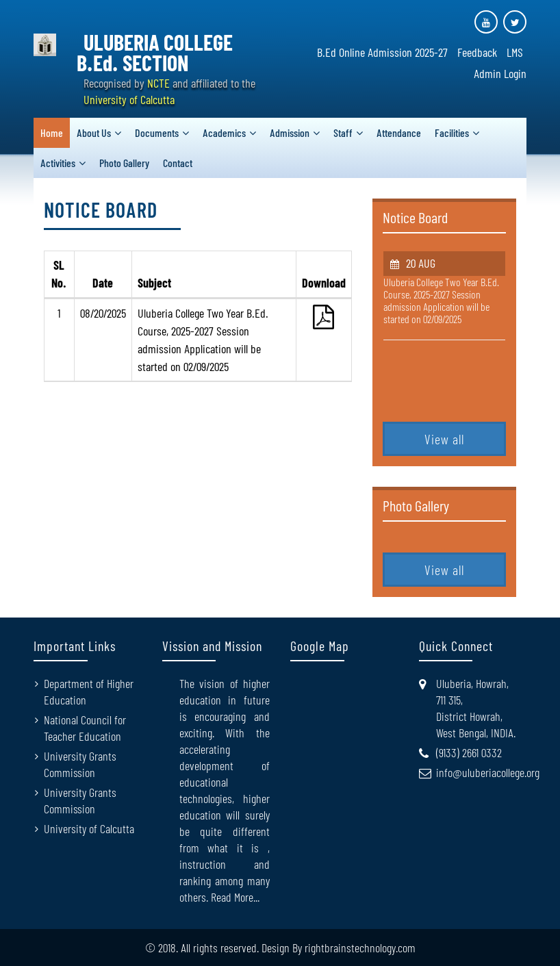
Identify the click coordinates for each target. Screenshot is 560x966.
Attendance (399, 132)
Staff (343, 132)
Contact (178, 163)
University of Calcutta (89, 828)
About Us (94, 132)
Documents (157, 132)
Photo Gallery (124, 163)
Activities (58, 163)
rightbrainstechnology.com (360, 948)
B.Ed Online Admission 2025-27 (382, 52)
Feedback (477, 52)
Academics (224, 132)
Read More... (235, 897)
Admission (290, 132)
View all (444, 439)
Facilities (452, 132)
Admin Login (500, 73)
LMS (515, 52)
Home (52, 132)
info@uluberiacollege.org (488, 772)
